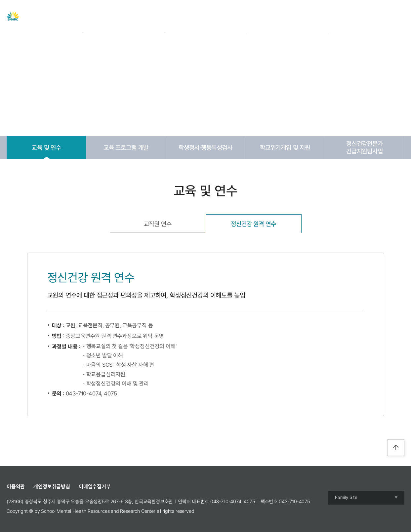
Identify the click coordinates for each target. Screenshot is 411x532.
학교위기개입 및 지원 (285, 147)
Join (371, 16)
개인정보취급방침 (52, 487)
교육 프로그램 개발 (126, 147)
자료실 (197, 16)
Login (354, 16)
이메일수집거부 (95, 487)
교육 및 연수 (46, 147)
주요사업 (166, 16)
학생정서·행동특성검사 (205, 147)
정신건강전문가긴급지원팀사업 (365, 147)
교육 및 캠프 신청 (237, 16)
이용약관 (16, 487)
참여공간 (279, 16)
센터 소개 (133, 16)
